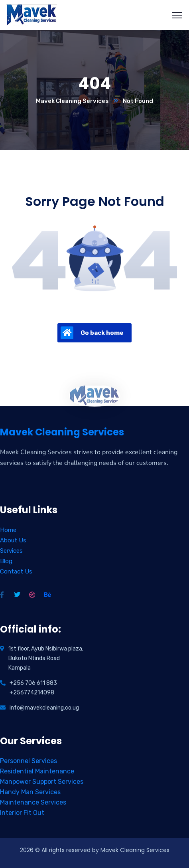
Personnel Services (29, 761)
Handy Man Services (30, 792)
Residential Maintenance (37, 771)
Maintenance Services (33, 802)
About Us (13, 540)
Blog (6, 561)
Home (8, 530)
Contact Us (16, 571)
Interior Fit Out (22, 813)
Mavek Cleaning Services (72, 101)
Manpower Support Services (42, 782)
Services (11, 551)
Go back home (92, 333)
